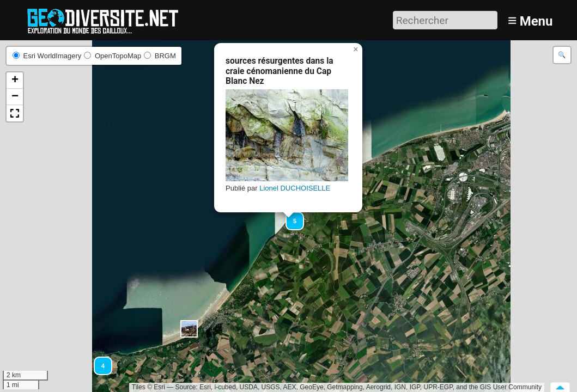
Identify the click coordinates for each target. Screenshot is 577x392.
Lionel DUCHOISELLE (295, 188)
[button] (189, 329)
